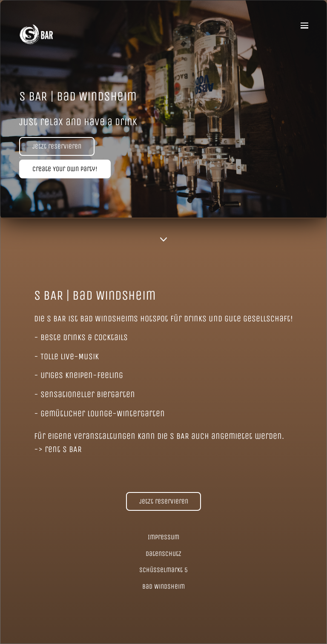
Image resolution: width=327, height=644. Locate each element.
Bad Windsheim (163, 586)
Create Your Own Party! (65, 169)
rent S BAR (63, 449)
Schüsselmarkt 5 (163, 570)
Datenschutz (163, 554)
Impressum (163, 537)
